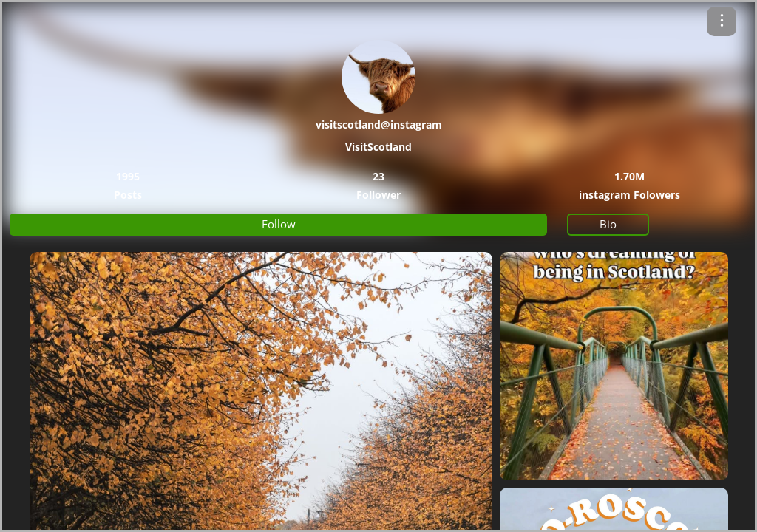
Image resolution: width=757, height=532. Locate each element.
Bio (608, 224)
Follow (279, 224)
